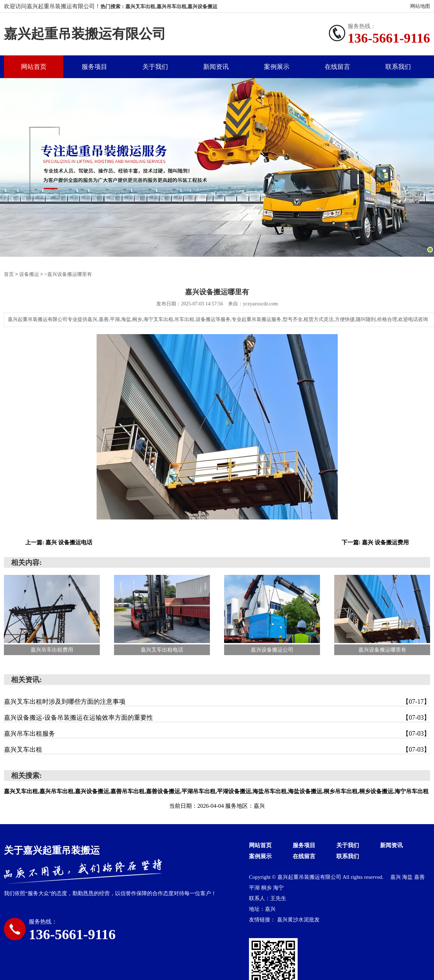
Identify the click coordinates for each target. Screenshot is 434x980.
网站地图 (420, 6)
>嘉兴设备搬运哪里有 (68, 274)
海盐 (408, 877)
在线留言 (337, 67)
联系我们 (398, 67)
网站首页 (34, 67)
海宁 (278, 887)
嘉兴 (396, 877)
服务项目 (94, 67)
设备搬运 (29, 274)
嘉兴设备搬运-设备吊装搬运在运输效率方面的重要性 (217, 717)
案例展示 (277, 67)
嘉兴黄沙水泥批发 (298, 919)
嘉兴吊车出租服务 (217, 733)
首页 (9, 274)
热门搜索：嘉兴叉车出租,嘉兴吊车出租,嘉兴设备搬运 (159, 7)
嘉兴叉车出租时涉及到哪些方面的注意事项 (217, 701)
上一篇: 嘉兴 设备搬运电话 (59, 542)
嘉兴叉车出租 (217, 749)
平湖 (255, 887)
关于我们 (155, 67)
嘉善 (419, 877)
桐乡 (267, 887)
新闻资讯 (216, 67)
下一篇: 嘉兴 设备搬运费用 (375, 542)
